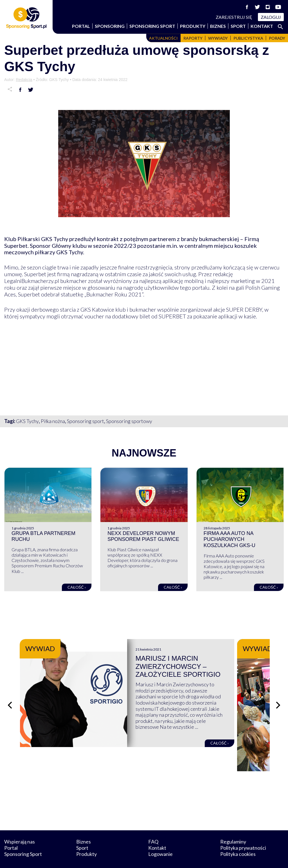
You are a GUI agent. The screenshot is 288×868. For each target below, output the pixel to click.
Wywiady (218, 38)
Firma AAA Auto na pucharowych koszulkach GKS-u (229, 539)
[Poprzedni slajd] (10, 698)
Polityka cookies (238, 840)
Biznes (218, 26)
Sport (238, 26)
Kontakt (262, 26)
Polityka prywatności (243, 834)
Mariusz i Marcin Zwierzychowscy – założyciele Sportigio (195, 666)
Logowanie (160, 840)
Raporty (193, 38)
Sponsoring (110, 26)
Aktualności (163, 38)
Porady (277, 38)
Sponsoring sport (85, 421)
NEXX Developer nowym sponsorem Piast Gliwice (143, 536)
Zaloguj (271, 17)
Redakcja (24, 80)
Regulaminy (233, 827)
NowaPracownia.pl (148, 857)
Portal (81, 26)
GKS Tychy (27, 421)
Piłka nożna (53, 421)
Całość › (77, 587)
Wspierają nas (20, 827)
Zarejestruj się (234, 17)
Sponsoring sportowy (129, 421)
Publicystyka (248, 38)
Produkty (193, 26)
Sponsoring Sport (152, 26)
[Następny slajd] (278, 698)
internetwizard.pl (196, 857)
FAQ (153, 827)
